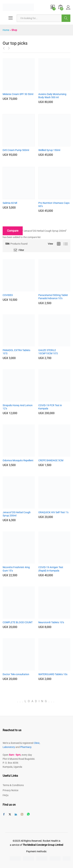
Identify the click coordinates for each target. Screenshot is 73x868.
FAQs (6, 795)
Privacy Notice (10, 790)
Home (6, 30)
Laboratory (9, 747)
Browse (66, 18)
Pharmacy (26, 747)
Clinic (37, 743)
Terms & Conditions (13, 785)
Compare (13, 231)
